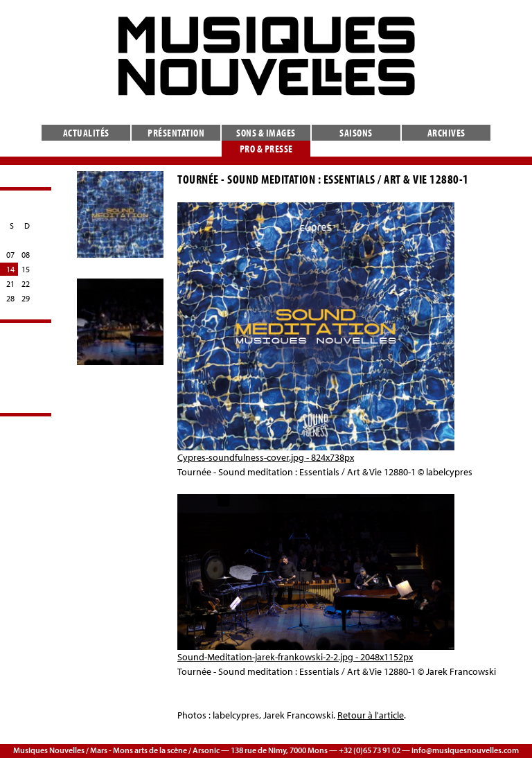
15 (26, 269)
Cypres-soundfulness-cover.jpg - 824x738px (266, 457)
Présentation (176, 133)
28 (10, 298)
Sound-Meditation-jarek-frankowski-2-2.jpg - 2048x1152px (295, 657)
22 (26, 284)
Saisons (356, 133)
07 (10, 255)
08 (26, 255)
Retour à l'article (371, 715)
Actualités (86, 133)
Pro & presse (266, 149)
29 (26, 298)
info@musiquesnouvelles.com (465, 750)
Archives (446, 133)
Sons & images (266, 133)
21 (10, 284)
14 (10, 269)
